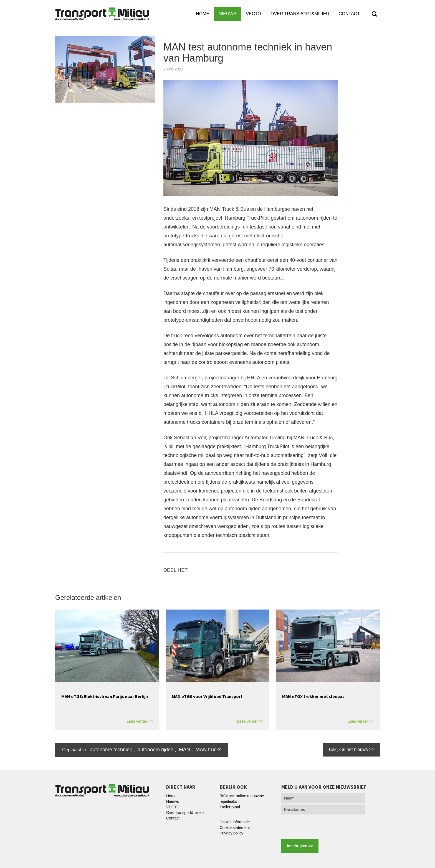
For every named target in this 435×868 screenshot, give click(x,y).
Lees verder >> (140, 721)
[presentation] (323, 827)
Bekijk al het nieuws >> (351, 749)
